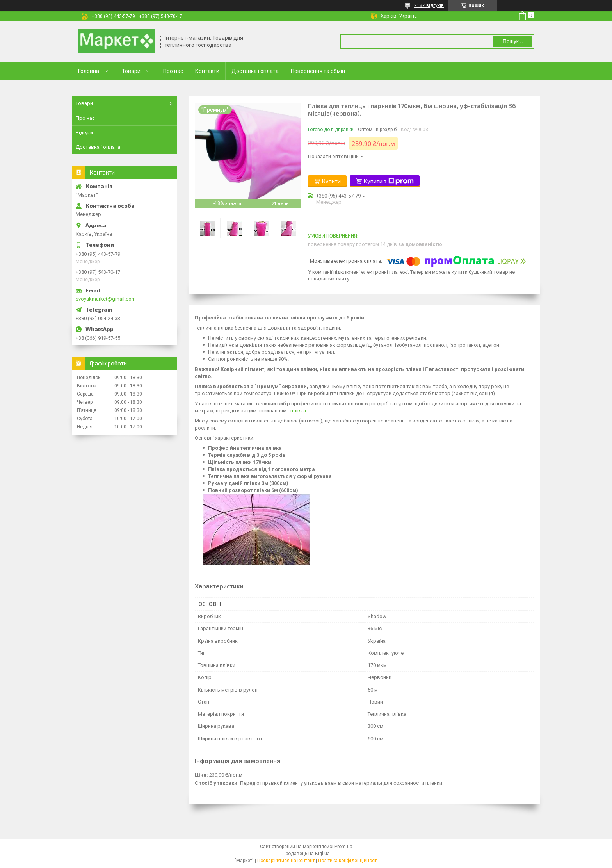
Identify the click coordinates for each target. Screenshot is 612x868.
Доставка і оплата (255, 71)
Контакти (207, 71)
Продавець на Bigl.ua (306, 854)
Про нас (173, 71)
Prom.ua (343, 847)
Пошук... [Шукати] (513, 41)
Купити (331, 181)
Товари (131, 71)
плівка (298, 411)
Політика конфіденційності (348, 861)
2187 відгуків (429, 5)
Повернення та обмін (318, 71)
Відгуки (84, 133)
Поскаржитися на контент (286, 861)
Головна (89, 71)
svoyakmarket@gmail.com (106, 299)
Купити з (389, 181)
